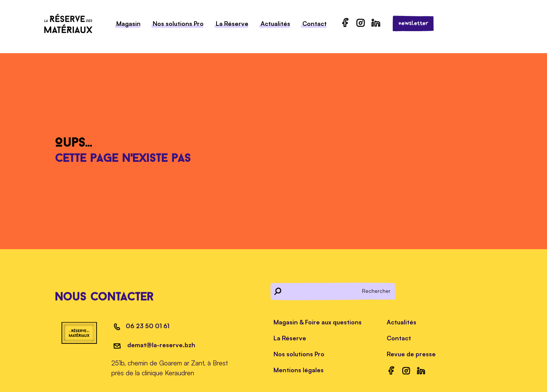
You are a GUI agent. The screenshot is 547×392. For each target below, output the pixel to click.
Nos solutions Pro (178, 24)
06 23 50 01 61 (148, 326)
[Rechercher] (333, 291)
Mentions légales (299, 370)
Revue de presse (411, 354)
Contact (315, 24)
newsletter (413, 23)
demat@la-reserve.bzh (160, 345)
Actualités (275, 24)
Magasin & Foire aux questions (318, 322)
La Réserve (232, 24)
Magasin (128, 24)
